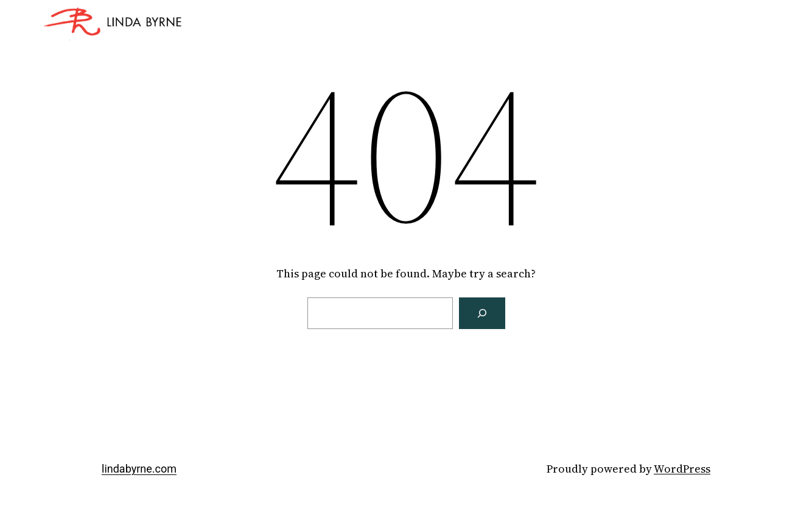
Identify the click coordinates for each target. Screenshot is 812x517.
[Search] (482, 313)
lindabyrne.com (139, 469)
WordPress (682, 469)
